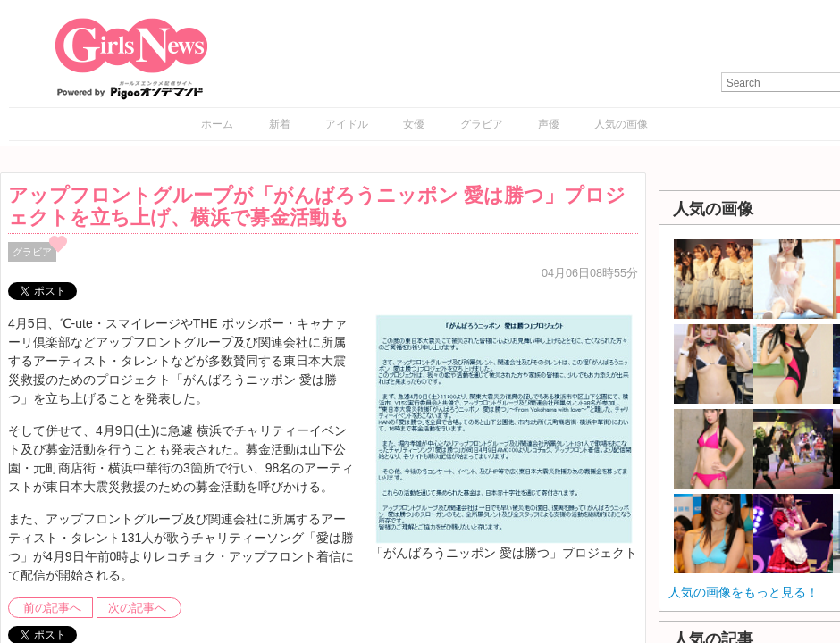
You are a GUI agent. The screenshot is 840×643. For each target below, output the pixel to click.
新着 (280, 124)
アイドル (347, 124)
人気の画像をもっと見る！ (743, 592)
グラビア (482, 124)
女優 (414, 124)
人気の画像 (621, 124)
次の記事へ (137, 608)
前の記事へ (52, 608)
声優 (549, 124)
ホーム (217, 124)
